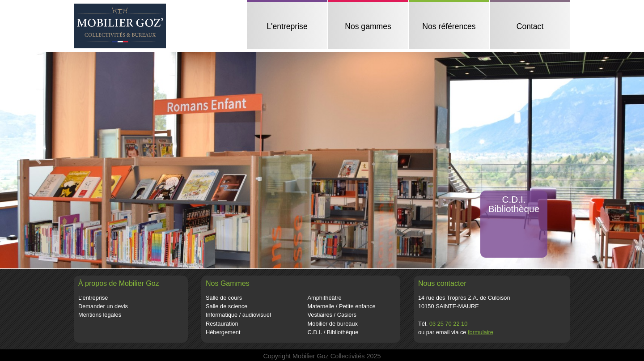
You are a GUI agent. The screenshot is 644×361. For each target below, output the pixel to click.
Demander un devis (103, 306)
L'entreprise (287, 26)
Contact (530, 26)
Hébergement (223, 332)
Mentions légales (100, 315)
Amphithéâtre (325, 298)
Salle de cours (224, 298)
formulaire (481, 332)
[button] (39, 160)
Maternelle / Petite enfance (342, 306)
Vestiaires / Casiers (332, 315)
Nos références (449, 26)
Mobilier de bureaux (333, 324)
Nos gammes (368, 26)
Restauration (222, 324)
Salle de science (227, 306)
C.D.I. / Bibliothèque (333, 332)
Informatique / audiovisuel (238, 315)
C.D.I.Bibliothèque (514, 204)
